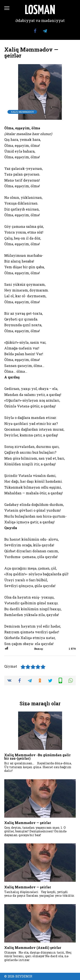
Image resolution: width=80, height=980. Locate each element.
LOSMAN (40, 11)
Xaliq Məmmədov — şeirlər (28, 823)
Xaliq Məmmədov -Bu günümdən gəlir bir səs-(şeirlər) (37, 757)
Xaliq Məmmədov (22, 112)
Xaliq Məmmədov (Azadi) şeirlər (33, 948)
